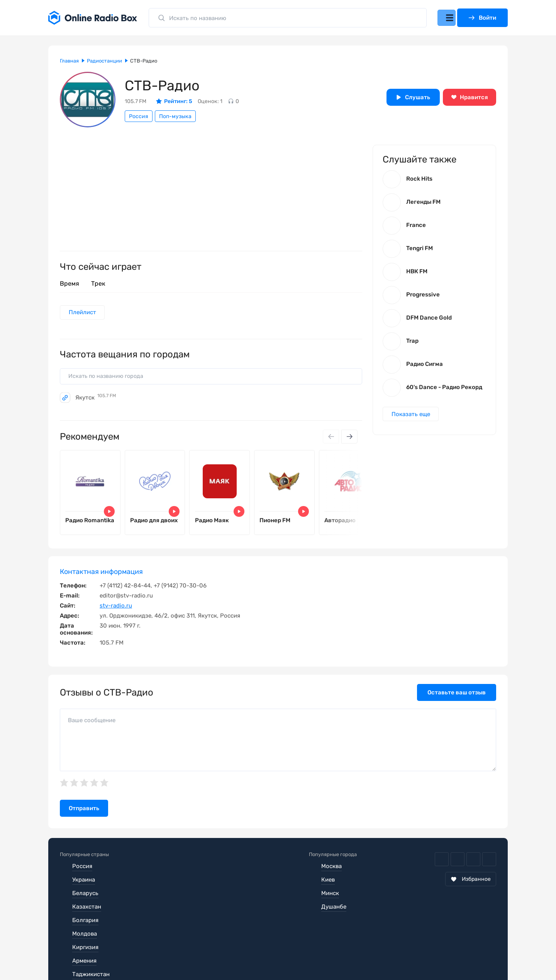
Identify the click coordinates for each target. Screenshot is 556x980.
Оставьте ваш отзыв (457, 701)
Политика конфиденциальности (209, 957)
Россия (139, 116)
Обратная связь (293, 957)
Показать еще (412, 419)
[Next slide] (349, 440)
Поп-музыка (175, 116)
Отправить (84, 817)
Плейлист (84, 313)
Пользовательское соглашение (103, 957)
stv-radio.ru (116, 614)
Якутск (96, 400)
